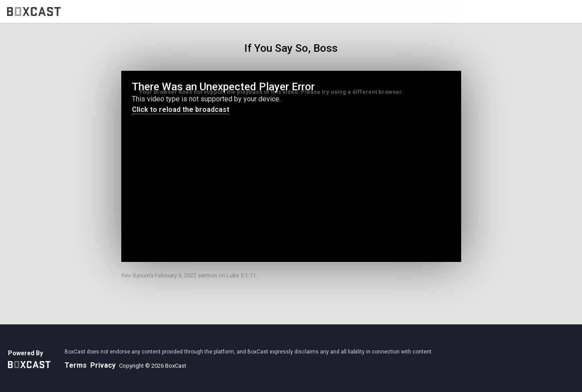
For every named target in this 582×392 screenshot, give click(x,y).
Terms (76, 365)
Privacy (103, 365)
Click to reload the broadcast (181, 110)
